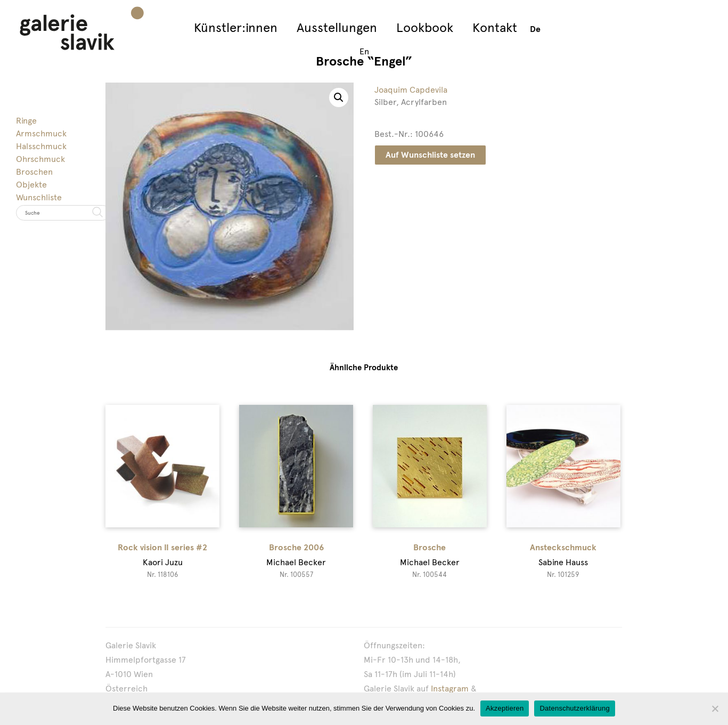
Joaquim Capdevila (411, 90)
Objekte (31, 185)
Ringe (26, 121)
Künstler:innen (236, 27)
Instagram (450, 689)
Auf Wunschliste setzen (430, 155)
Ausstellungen (337, 27)
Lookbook (425, 27)
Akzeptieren (505, 708)
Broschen (34, 172)
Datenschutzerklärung (574, 708)
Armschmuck (41, 133)
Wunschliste (39, 197)
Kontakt (495, 27)
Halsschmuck (41, 146)
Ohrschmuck (40, 159)
